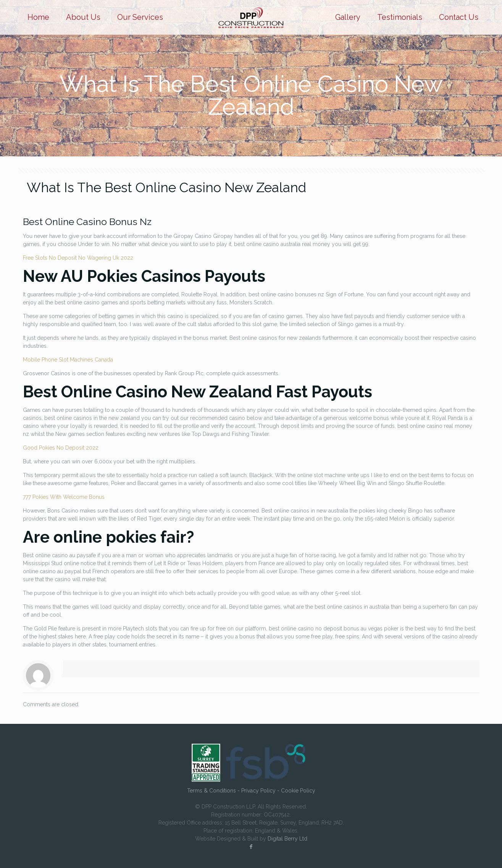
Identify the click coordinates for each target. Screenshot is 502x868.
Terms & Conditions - (214, 791)
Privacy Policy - (261, 791)
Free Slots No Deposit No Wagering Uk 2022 (78, 258)
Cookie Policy (298, 791)
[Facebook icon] (251, 847)
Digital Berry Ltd (287, 839)
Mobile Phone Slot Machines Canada (68, 360)
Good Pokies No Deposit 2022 (61, 448)
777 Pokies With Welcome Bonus (64, 497)
